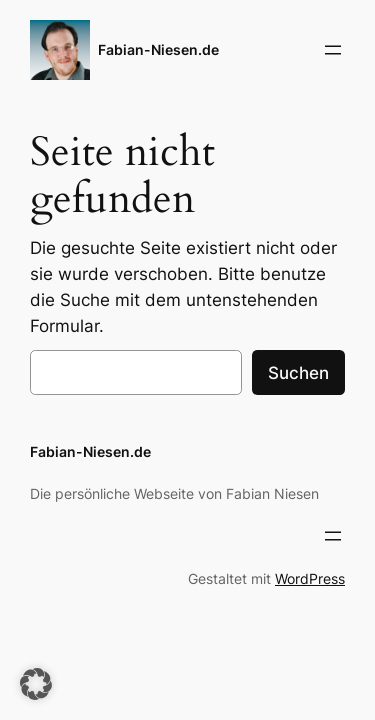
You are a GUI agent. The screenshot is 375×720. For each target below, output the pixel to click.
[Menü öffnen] (333, 50)
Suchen (298, 373)
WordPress (310, 578)
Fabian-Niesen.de (158, 49)
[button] (36, 684)
